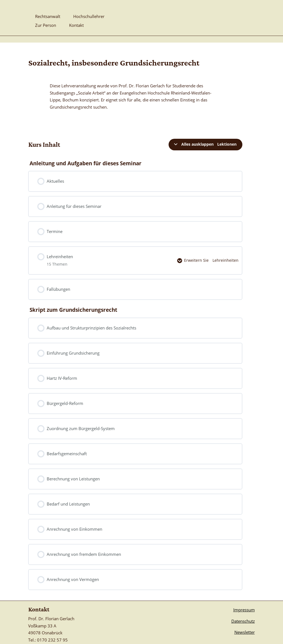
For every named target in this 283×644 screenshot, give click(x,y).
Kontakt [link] (76, 26)
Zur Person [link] (46, 26)
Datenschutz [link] (243, 609)
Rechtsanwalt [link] (48, 17)
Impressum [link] (244, 598)
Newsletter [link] (245, 620)
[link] (228, 14)
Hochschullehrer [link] (89, 17)
